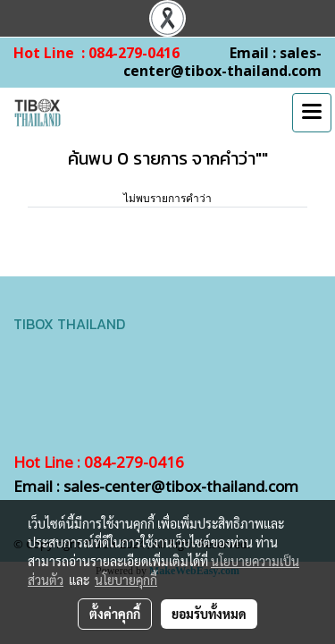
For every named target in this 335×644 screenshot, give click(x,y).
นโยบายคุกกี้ (126, 580)
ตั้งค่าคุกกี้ (115, 614)
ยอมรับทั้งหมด (209, 614)
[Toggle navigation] (312, 113)
